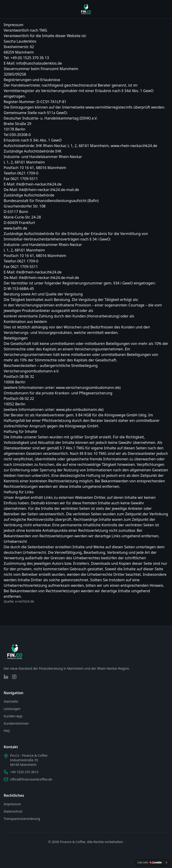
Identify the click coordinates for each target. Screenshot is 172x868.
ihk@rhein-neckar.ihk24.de (39, 184)
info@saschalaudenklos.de (39, 63)
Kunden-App (13, 716)
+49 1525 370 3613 (24, 772)
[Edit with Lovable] (150, 863)
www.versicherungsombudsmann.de (88, 388)
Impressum (12, 804)
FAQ (7, 731)
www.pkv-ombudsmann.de (79, 409)
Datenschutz (13, 811)
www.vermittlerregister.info (109, 107)
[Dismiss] (166, 863)
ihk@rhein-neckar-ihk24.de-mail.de (49, 190)
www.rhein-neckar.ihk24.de (134, 146)
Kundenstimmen (16, 723)
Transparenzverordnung (22, 819)
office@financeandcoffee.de (31, 779)
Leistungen (12, 709)
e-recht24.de (25, 601)
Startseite (11, 701)
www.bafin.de (16, 228)
